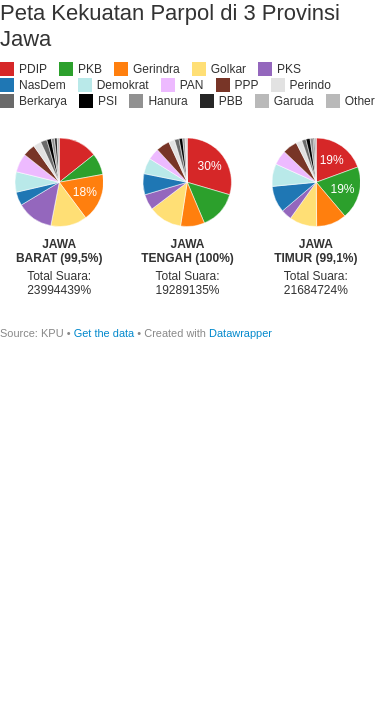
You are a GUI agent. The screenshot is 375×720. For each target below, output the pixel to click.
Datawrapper (240, 333)
